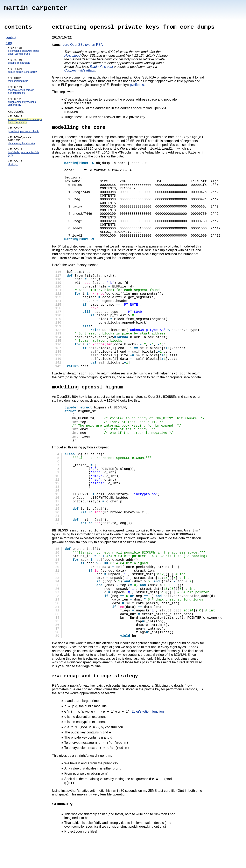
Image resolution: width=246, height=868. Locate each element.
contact (11, 38)
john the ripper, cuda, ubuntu (24, 131)
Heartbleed (72, 56)
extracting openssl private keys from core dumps (25, 121)
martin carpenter (36, 8)
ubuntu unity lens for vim (21, 143)
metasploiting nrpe (18, 81)
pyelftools (137, 85)
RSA (99, 45)
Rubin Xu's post (101, 67)
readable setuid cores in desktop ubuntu (21, 91)
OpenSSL (77, 45)
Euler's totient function (148, 728)
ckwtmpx (13, 164)
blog (9, 43)
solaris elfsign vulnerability (22, 72)
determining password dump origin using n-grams (24, 52)
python (90, 45)
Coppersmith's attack (80, 70)
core (66, 45)
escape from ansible (19, 63)
